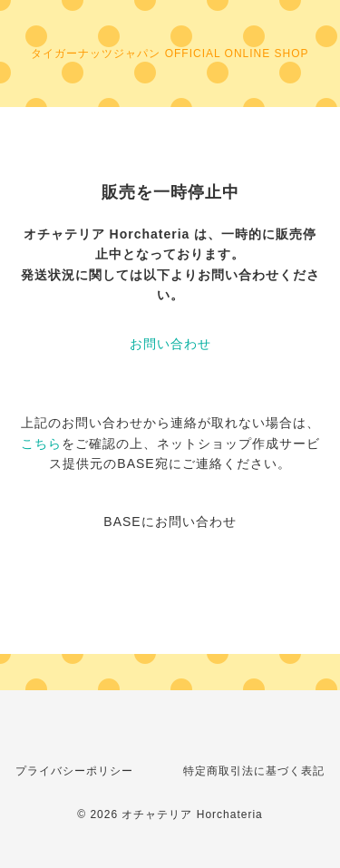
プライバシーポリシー (74, 771)
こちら (41, 444)
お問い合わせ (170, 344)
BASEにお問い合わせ (170, 522)
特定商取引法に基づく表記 (254, 771)
